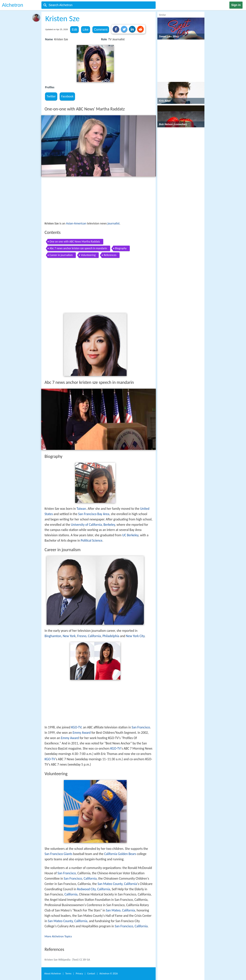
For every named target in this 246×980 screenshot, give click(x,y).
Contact (91, 973)
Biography (121, 248)
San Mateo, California (120, 910)
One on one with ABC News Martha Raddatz (75, 242)
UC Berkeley (130, 535)
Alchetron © (109, 973)
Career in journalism (61, 255)
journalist (114, 223)
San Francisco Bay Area (94, 514)
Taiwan (81, 509)
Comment (101, 29)
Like (86, 29)
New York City (135, 636)
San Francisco (141, 727)
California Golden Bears (120, 854)
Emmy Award (82, 733)
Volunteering (88, 255)
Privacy (79, 973)
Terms (68, 973)
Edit (74, 29)
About (53, 973)
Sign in (236, 5)
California (90, 879)
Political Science (92, 541)
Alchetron (12, 5)
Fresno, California (89, 636)
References (110, 255)
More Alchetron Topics (58, 936)
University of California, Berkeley (93, 525)
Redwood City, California (94, 889)
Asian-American (76, 223)
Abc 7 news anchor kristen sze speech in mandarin (78, 248)
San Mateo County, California (117, 884)
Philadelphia (111, 636)
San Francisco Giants (58, 854)
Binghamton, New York (60, 636)
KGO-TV (76, 727)
